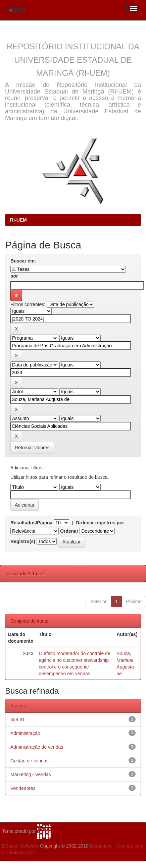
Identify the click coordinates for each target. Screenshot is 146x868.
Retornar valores (32, 448)
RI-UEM (18, 220)
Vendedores (23, 788)
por (14, 276)
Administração (25, 733)
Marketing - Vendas (31, 774)
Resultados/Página (31, 523)
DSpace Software (20, 846)
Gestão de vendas (30, 761)
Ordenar (69, 531)
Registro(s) (23, 541)
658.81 (18, 719)
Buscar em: (23, 261)
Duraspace (101, 846)
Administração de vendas (37, 747)
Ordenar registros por (100, 523)
